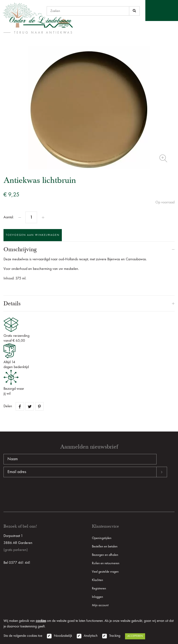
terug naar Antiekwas (44, 33)
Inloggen (98, 597)
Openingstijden (102, 538)
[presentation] (39, 492)
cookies (41, 621)
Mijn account (100, 605)
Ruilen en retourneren (106, 563)
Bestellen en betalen (105, 547)
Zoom (163, 158)
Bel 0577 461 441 (17, 563)
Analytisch (91, 636)
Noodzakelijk (63, 636)
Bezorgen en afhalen (105, 555)
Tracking (115, 636)
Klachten (98, 580)
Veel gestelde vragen (105, 572)
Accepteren (135, 636)
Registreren (99, 588)
